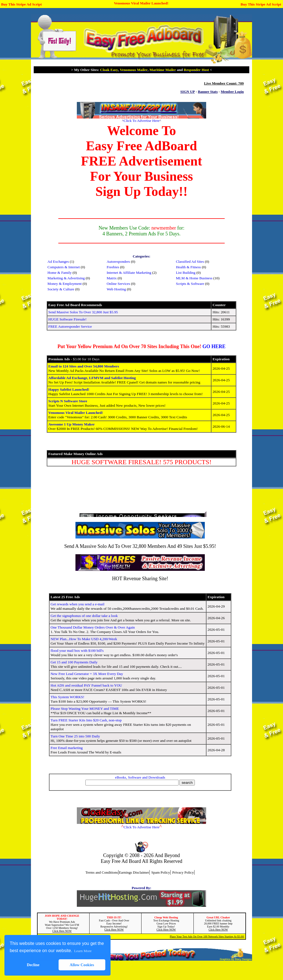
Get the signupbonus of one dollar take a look (84, 616)
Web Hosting (116, 289)
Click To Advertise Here (141, 121)
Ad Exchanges (58, 262)
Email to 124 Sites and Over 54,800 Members (84, 366)
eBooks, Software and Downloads (140, 777)
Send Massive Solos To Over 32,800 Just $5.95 (83, 312)
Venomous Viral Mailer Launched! (141, 3)
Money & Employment (65, 284)
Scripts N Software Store (68, 401)
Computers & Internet (64, 267)
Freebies (113, 267)
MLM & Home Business (194, 278)
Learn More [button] (83, 951)
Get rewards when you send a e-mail (78, 604)
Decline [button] (33, 965)
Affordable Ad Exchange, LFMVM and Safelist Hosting (92, 378)
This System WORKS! (67, 697)
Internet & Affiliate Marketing (129, 273)
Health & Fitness (188, 267)
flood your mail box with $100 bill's (77, 651)
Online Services (118, 284)
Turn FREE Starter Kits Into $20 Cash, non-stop (86, 720)
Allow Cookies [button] (82, 965)
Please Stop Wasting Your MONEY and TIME (85, 709)
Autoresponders (118, 262)
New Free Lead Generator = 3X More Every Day (87, 674)
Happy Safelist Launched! (69, 389)
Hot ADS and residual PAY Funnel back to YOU (86, 685)
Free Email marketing (67, 748)
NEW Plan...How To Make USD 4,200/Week (84, 639)
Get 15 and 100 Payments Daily (74, 662)
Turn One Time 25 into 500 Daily (75, 736)
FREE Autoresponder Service (70, 326)
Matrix (112, 278)
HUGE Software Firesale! (67, 319)
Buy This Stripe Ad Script (21, 4)
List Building (186, 273)
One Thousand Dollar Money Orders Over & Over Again (93, 627)
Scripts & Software (190, 284)
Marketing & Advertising (66, 278)
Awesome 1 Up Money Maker (72, 424)
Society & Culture (61, 289)
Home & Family (60, 273)
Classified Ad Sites (190, 262)
